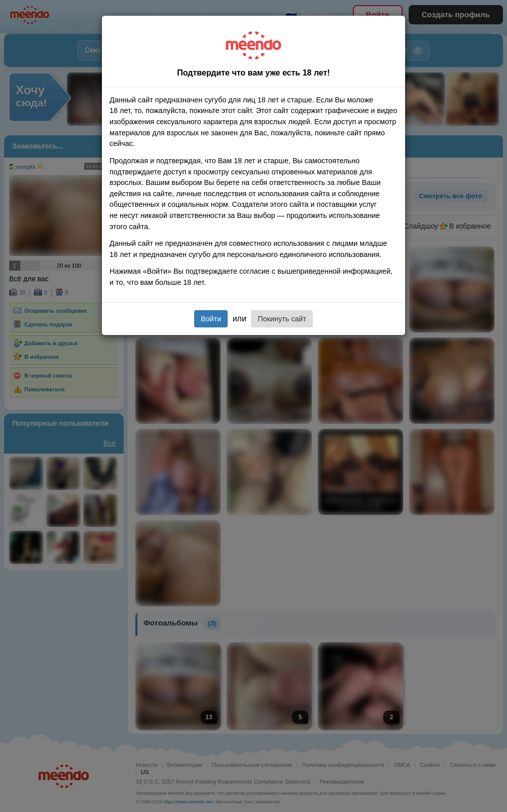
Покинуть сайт (282, 319)
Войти (211, 319)
